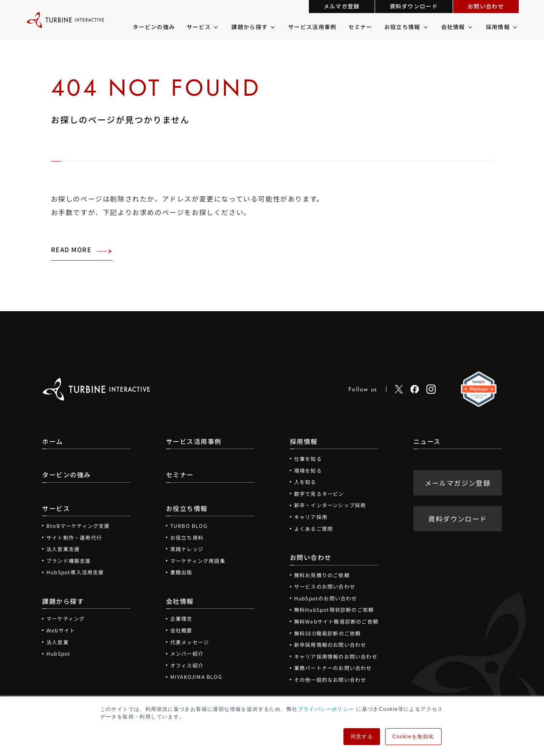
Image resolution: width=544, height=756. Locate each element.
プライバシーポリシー (326, 709)
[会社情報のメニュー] (470, 27)
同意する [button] (362, 737)
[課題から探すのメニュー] (272, 27)
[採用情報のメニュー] (514, 27)
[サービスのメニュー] (215, 27)
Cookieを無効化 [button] (413, 737)
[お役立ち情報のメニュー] (425, 27)
